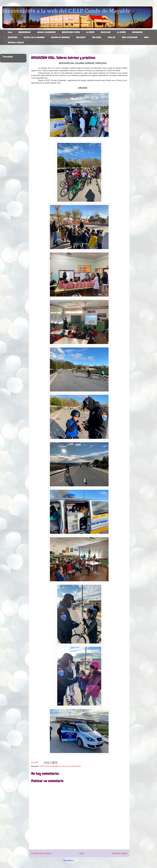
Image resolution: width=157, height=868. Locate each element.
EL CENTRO (121, 32)
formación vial (65, 766)
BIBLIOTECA (81, 37)
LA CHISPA (90, 32)
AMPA (146, 37)
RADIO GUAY (106, 32)
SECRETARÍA (13, 37)
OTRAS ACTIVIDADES (130, 37)
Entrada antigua (120, 853)
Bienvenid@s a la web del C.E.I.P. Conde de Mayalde (66, 11)
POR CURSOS (97, 37)
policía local (76, 766)
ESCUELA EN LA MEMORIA (34, 37)
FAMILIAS (112, 37)
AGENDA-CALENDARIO (46, 32)
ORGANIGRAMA (25, 32)
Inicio (10, 32)
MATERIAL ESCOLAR (16, 42)
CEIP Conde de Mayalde (49, 766)
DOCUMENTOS (137, 32)
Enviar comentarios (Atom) (85, 861)
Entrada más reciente (41, 853)
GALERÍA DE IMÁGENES (60, 37)
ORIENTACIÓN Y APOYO (71, 32)
